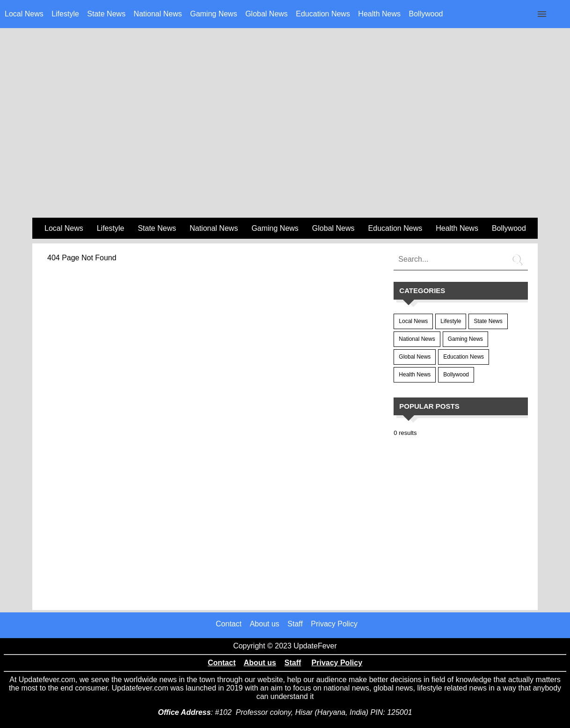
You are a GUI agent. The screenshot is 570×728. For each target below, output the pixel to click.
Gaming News (213, 14)
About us (265, 624)
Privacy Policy (334, 624)
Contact (229, 624)
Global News (267, 14)
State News (106, 14)
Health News (379, 14)
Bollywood (426, 14)
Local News (24, 14)
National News (158, 14)
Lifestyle (65, 14)
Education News (323, 14)
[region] (285, 141)
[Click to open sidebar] (542, 14)
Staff (295, 624)
